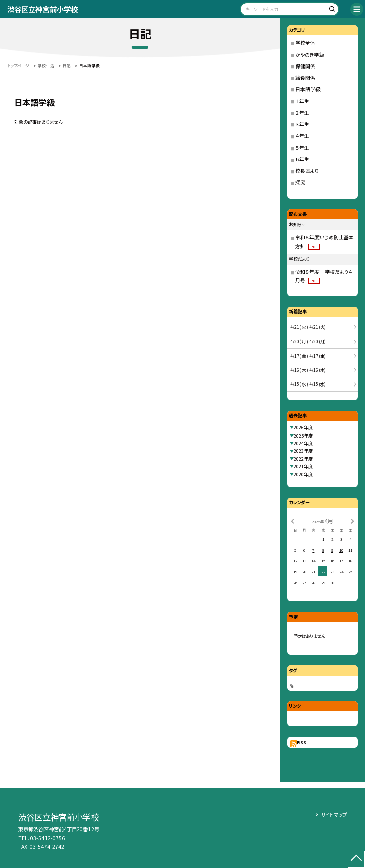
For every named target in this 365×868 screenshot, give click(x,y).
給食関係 (305, 78)
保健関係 (305, 66)
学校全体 (305, 43)
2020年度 (303, 474)
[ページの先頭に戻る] (356, 859)
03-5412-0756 (48, 838)
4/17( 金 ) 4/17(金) (308, 356)
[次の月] (352, 521)
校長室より (307, 171)
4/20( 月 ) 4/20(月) (308, 341)
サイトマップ (334, 815)
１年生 (302, 101)
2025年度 (303, 436)
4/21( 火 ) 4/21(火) (308, 327)
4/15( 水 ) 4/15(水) (308, 384)
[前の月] (292, 521)
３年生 (302, 124)
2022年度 (303, 459)
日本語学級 (308, 89)
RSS (302, 742)
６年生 (302, 159)
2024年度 (303, 443)
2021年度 (303, 466)
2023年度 (303, 451)
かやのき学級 (310, 55)
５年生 (302, 148)
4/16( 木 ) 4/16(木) (308, 370)
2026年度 (303, 427)
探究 (300, 182)
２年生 (302, 113)
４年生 (302, 136)
